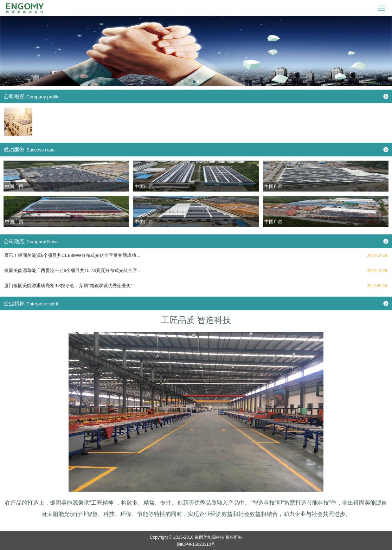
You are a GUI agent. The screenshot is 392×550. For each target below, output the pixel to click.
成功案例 (29, 150)
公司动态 (31, 241)
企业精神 (31, 303)
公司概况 (32, 96)
